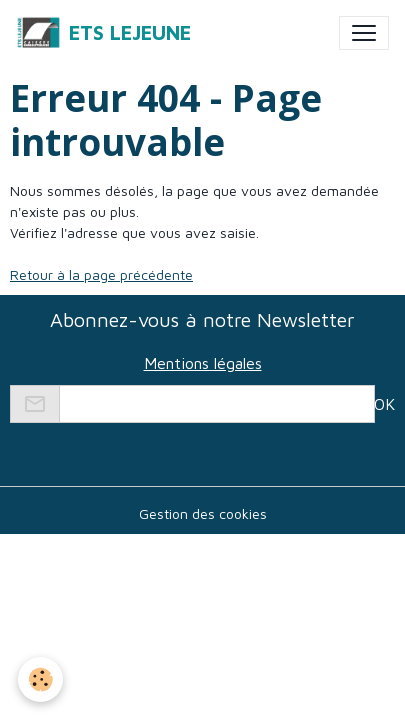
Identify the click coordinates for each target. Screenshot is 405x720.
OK (384, 404)
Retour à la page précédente (101, 274)
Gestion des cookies (203, 513)
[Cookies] (40, 679)
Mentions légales (203, 363)
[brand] (103, 33)
